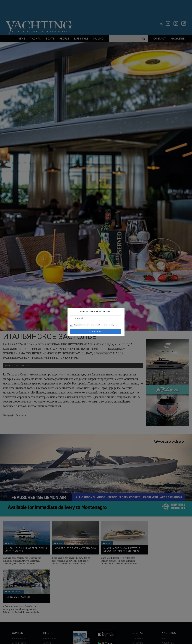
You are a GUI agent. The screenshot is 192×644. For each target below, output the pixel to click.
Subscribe (95, 331)
